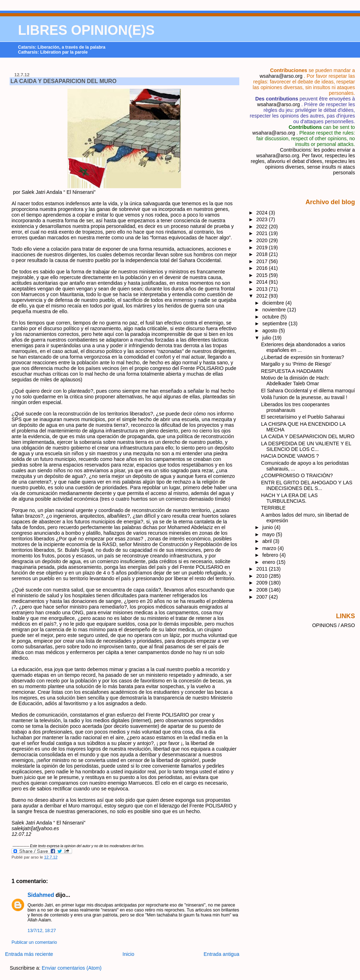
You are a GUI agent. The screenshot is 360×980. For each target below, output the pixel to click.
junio (268, 527)
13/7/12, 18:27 (42, 931)
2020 (263, 240)
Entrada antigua (222, 954)
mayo (269, 534)
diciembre (274, 303)
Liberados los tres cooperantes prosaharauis (295, 407)
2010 (263, 576)
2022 (263, 227)
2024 (263, 213)
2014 (263, 282)
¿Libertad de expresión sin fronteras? (302, 357)
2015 (263, 275)
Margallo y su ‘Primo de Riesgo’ (296, 364)
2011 (263, 569)
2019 (263, 247)
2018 (263, 254)
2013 (263, 289)
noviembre (275, 310)
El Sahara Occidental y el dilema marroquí (308, 391)
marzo (270, 548)
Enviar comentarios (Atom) (72, 968)
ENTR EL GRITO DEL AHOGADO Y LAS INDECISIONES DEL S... (307, 485)
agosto (271, 331)
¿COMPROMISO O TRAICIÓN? (297, 475)
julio (268, 338)
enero (269, 562)
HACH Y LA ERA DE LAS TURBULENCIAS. (289, 498)
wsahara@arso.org (281, 76)
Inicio (128, 954)
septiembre (276, 323)
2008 (263, 590)
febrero (271, 555)
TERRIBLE (273, 508)
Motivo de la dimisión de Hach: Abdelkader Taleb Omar (295, 381)
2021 (263, 233)
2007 (263, 597)
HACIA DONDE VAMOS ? (290, 456)
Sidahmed (41, 895)
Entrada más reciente (29, 954)
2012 (263, 296)
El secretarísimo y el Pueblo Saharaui (303, 417)
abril (268, 541)
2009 (263, 583)
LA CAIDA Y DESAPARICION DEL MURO (63, 81)
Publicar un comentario (34, 942)
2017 (263, 261)
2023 (263, 219)
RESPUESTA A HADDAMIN (292, 371)
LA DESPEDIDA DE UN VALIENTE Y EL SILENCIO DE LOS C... (306, 446)
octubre (271, 317)
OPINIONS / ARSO (334, 625)
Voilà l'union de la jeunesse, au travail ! (304, 397)
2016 (263, 268)
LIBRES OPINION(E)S (86, 30)
